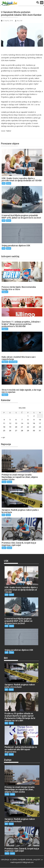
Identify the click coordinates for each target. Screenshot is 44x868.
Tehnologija (13, 362)
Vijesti (9, 183)
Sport (4, 548)
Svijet (4, 482)
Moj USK (19, 21)
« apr (3, 437)
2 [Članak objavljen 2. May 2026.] (34, 416)
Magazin (5, 292)
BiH (3, 515)
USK (5, 136)
